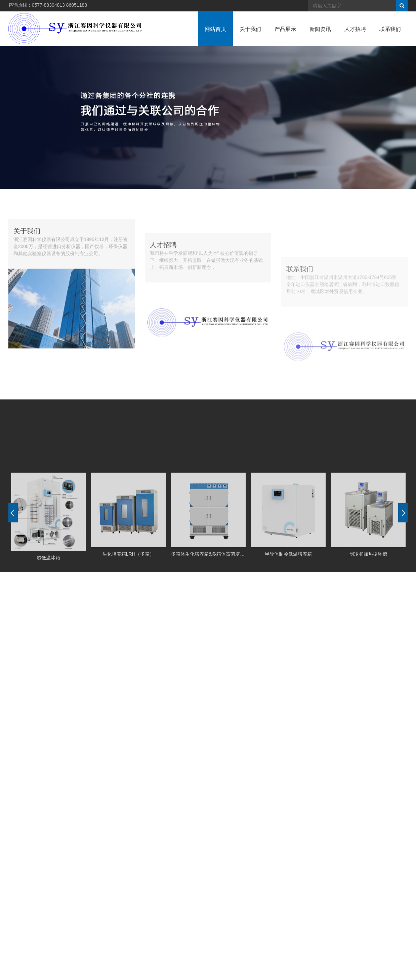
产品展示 (285, 36)
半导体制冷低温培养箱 (288, 625)
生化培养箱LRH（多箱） (128, 625)
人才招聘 (355, 36)
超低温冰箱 (48, 628)
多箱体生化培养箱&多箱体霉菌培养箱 (208, 625)
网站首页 (215, 36)
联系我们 (390, 36)
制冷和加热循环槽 (368, 625)
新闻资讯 (320, 36)
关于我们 (250, 36)
